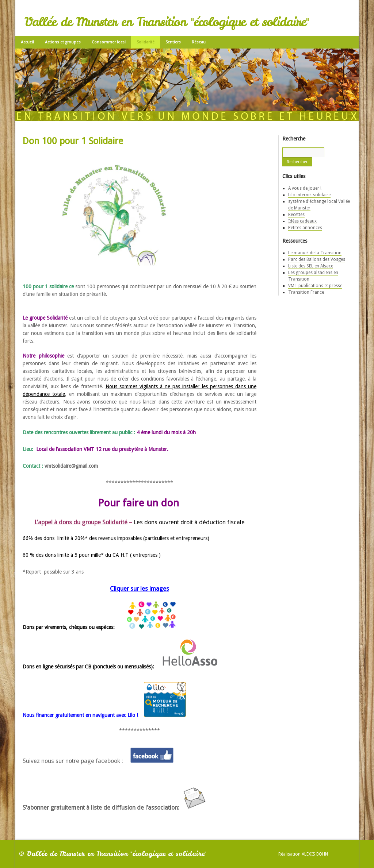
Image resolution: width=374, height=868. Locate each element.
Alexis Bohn (315, 854)
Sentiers (173, 42)
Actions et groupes (63, 42)
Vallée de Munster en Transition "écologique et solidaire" (167, 22)
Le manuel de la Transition (315, 253)
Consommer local (109, 42)
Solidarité (146, 42)
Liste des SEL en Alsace (311, 266)
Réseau (199, 42)
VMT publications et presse (315, 286)
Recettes (296, 215)
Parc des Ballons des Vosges (317, 259)
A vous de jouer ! (305, 188)
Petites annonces (305, 228)
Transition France (306, 292)
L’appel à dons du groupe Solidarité (81, 522)
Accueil (27, 42)
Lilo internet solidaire (309, 195)
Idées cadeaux (302, 221)
